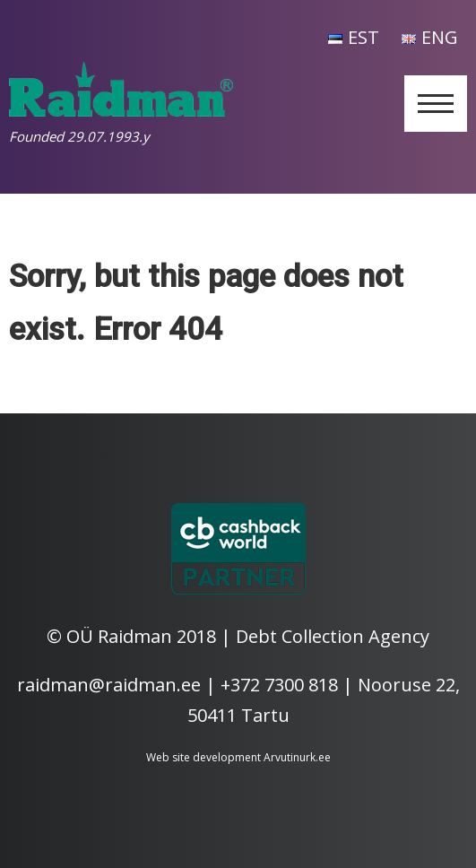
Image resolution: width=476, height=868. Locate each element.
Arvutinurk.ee (297, 757)
